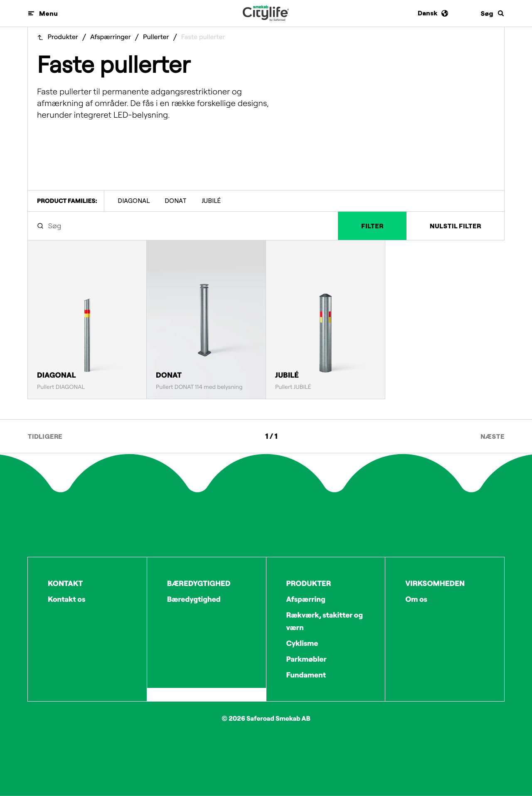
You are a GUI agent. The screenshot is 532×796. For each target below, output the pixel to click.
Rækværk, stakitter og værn (325, 621)
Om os (416, 599)
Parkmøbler (307, 659)
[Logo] (266, 13)
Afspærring (306, 599)
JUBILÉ (211, 201)
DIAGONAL (134, 201)
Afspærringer (111, 37)
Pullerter (156, 37)
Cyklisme (302, 643)
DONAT (176, 201)
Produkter (63, 37)
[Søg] (493, 13)
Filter (372, 226)
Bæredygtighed (194, 599)
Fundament (306, 675)
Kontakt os (66, 599)
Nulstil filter (455, 226)
